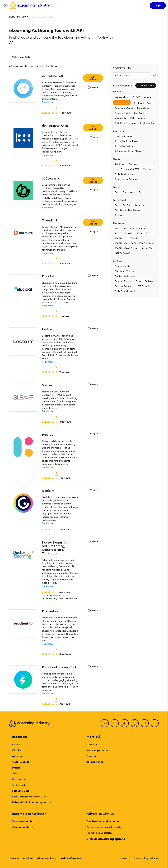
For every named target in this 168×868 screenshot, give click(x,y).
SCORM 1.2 (133, 238)
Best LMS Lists (20, 791)
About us (92, 744)
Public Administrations (125, 174)
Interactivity (120, 118)
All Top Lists (19, 785)
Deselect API (122, 102)
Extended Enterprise (124, 286)
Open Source (129, 192)
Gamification (140, 113)
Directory (23, 17)
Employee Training (144, 281)
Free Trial (127, 205)
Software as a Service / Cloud (128, 151)
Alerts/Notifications (142, 97)
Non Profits (148, 169)
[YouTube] (135, 723)
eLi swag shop (95, 762)
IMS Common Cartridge (135, 228)
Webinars (18, 756)
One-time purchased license (128, 210)
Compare (94, 88)
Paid (141, 192)
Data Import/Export (124, 108)
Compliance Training (124, 271)
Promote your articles (100, 833)
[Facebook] (105, 723)
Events (16, 768)
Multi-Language (138, 118)
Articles (16, 744)
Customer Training (123, 281)
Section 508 (147, 248)
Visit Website (93, 78)
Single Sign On (147, 123)
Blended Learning (123, 266)
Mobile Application (124, 136)
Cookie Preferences (69, 858)
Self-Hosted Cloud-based (126, 141)
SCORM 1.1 (119, 238)
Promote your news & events (104, 827)
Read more (48, 102)
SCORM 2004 (121, 243)
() (57, 113)
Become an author (23, 821)
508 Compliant (122, 97)
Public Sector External (125, 291)
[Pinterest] (145, 723)
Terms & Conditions (21, 858)
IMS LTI (118, 233)
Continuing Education (125, 276)
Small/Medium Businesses (127, 179)
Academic (120, 164)
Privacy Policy (45, 858)
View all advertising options (107, 839)
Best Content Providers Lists (29, 796)
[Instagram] (155, 723)
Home (12, 17)
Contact (92, 756)
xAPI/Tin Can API (123, 253)
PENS (139, 233)
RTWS (149, 233)
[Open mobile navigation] (6, 5)
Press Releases (21, 762)
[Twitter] (115, 723)
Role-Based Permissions (125, 123)
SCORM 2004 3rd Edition (142, 243)
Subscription (120, 215)
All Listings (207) (21, 57)
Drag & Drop (143, 108)
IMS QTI (129, 233)
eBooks (16, 750)
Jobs (15, 773)
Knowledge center (98, 750)
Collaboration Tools (142, 103)
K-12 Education (144, 286)
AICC (117, 228)
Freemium (140, 205)
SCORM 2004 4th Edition (126, 248)
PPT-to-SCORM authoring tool (32, 802)
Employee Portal (122, 113)
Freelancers (134, 164)
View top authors (22, 827)
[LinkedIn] (125, 723)
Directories (19, 779)
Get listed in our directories (103, 821)
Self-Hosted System (124, 146)
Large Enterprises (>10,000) (127, 169)
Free (117, 192)
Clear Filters (146, 85)
